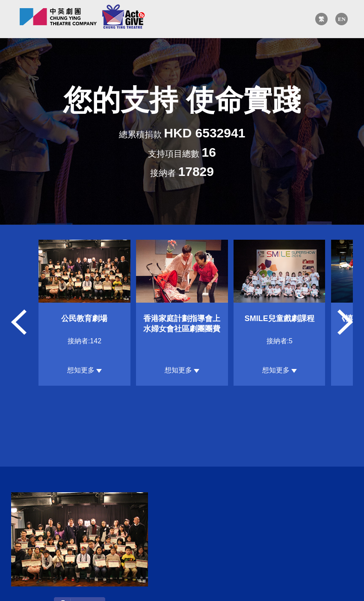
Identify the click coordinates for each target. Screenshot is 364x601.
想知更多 (84, 370)
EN (342, 19)
